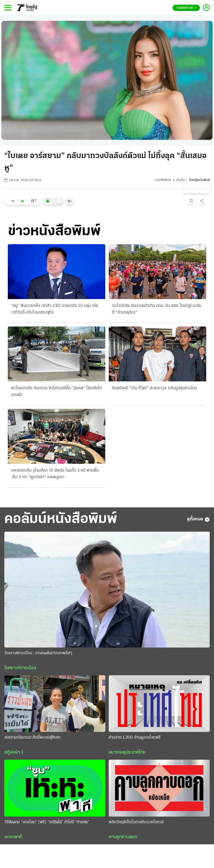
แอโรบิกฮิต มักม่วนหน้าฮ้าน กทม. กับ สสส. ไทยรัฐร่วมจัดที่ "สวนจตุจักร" (157, 309)
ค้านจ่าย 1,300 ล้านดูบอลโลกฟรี (135, 738)
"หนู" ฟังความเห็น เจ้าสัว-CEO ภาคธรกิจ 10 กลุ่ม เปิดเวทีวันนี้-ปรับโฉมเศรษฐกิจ (55, 309)
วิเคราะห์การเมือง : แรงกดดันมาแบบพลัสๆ (38, 653)
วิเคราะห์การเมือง (20, 668)
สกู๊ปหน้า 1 (14, 752)
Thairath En (186, 8)
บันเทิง (181, 180)
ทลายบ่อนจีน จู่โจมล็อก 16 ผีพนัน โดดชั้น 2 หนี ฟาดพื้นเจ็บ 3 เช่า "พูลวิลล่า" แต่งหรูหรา (55, 474)
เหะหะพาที (13, 837)
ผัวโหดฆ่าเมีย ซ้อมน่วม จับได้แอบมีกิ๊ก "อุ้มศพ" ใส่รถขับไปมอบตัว (57, 392)
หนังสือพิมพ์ (163, 180)
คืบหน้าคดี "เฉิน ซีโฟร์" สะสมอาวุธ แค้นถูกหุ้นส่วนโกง (155, 388)
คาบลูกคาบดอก (123, 837)
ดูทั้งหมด (198, 520)
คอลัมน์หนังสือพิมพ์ (61, 519)
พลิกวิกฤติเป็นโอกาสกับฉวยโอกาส (136, 822)
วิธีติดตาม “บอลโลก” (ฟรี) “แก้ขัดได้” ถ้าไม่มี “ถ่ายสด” (47, 822)
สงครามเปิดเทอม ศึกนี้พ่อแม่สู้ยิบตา (32, 738)
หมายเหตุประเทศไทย (127, 752)
